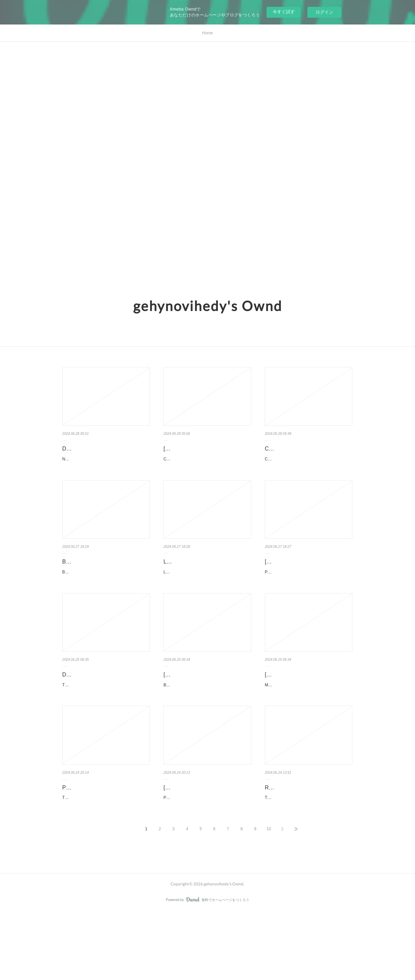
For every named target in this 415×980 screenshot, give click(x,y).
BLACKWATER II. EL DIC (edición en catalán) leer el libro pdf (103, 584)
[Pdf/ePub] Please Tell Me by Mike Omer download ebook (205, 844)
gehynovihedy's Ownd (208, 306)
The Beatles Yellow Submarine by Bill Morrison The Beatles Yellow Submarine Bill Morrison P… (106, 863)
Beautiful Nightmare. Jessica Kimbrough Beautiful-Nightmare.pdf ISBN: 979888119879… (207, 733)
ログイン (324, 12)
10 (269, 898)
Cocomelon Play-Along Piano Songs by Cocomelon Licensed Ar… (308, 454)
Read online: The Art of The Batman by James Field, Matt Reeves (308, 844)
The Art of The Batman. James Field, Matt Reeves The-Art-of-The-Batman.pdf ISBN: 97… (308, 863)
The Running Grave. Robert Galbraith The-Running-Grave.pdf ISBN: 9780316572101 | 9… (106, 733)
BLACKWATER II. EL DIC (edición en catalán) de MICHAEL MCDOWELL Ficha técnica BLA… (106, 603)
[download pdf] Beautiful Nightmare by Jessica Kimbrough (206, 714)
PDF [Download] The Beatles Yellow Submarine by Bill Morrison (106, 844)
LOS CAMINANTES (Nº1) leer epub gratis (207, 584)
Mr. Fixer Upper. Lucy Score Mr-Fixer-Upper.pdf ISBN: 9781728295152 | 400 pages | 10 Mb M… (308, 733)
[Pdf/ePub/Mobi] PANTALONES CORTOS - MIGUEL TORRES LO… (308, 584)
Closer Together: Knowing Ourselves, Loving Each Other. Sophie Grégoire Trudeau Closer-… (207, 473)
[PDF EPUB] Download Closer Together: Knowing (200, 454)
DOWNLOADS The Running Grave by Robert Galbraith (105, 714)
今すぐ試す (284, 12)
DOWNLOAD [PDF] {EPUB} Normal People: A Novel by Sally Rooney (106, 454)
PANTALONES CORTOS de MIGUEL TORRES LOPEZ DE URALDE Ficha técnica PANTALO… (308, 603)
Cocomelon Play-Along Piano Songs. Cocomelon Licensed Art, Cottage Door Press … (309, 473)
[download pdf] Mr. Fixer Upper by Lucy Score (306, 714)
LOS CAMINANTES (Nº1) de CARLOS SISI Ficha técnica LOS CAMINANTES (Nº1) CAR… (206, 603)
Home (207, 33)
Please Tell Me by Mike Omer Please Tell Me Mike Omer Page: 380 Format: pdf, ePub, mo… (206, 863)
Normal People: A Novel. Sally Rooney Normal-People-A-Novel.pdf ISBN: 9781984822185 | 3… (106, 473)
